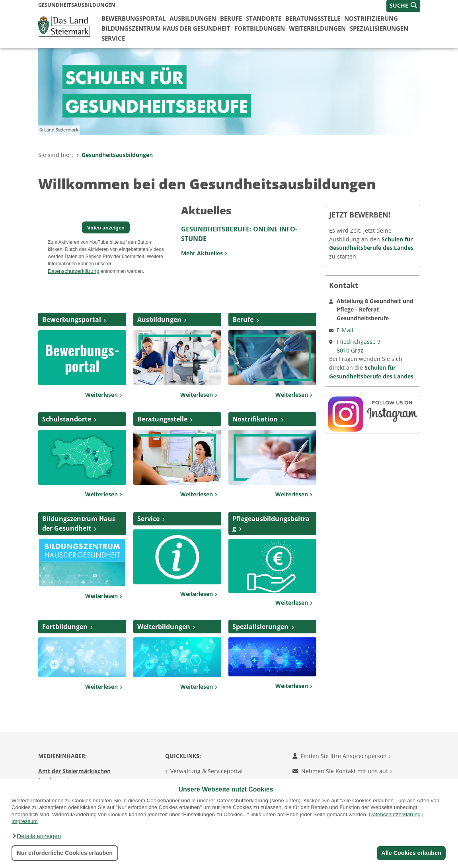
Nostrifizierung (371, 18)
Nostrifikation (255, 419)
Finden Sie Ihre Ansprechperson (342, 756)
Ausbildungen (193, 18)
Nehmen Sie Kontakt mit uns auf (342, 771)
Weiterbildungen (317, 28)
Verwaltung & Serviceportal (207, 771)
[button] (36, 836)
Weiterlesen (104, 395)
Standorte (264, 18)
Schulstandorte (67, 419)
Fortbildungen (260, 28)
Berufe (231, 18)
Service (113, 38)
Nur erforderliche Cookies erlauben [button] (65, 853)
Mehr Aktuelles (204, 253)
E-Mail (345, 330)
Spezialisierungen (379, 28)
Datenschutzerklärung (395, 814)
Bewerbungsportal (134, 18)
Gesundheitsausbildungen (114, 155)
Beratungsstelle (313, 18)
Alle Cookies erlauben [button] (411, 853)
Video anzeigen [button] (106, 228)
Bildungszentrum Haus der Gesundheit (166, 28)
